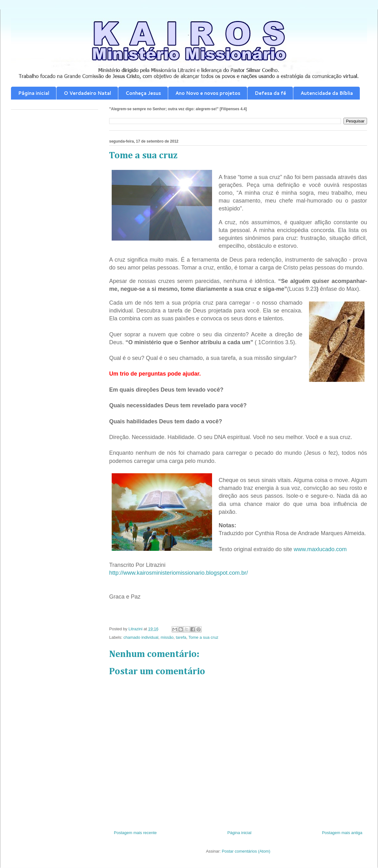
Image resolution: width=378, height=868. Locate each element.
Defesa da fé (270, 93)
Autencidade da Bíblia (327, 93)
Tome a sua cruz (203, 637)
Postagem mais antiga (342, 833)
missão (167, 637)
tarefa (181, 637)
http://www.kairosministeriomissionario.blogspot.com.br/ (178, 573)
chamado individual (141, 637)
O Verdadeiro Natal (87, 93)
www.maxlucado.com (320, 549)
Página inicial (34, 93)
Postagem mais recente (135, 833)
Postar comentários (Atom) (246, 851)
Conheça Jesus (143, 93)
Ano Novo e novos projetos (208, 93)
